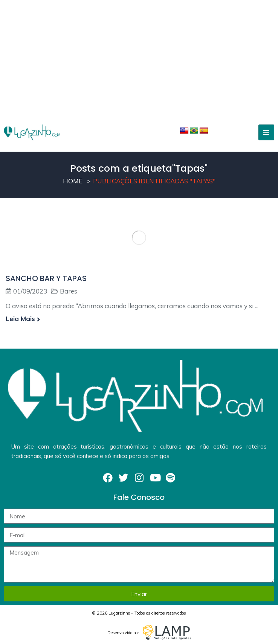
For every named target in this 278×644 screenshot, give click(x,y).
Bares (69, 291)
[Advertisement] (139, 57)
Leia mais (23, 319)
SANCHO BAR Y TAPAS (46, 278)
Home (73, 181)
